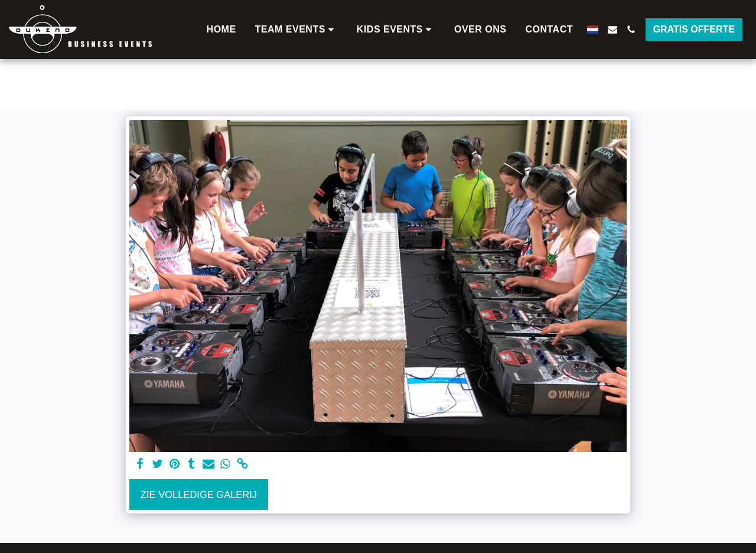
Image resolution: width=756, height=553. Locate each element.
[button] (296, 30)
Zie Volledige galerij (199, 495)
